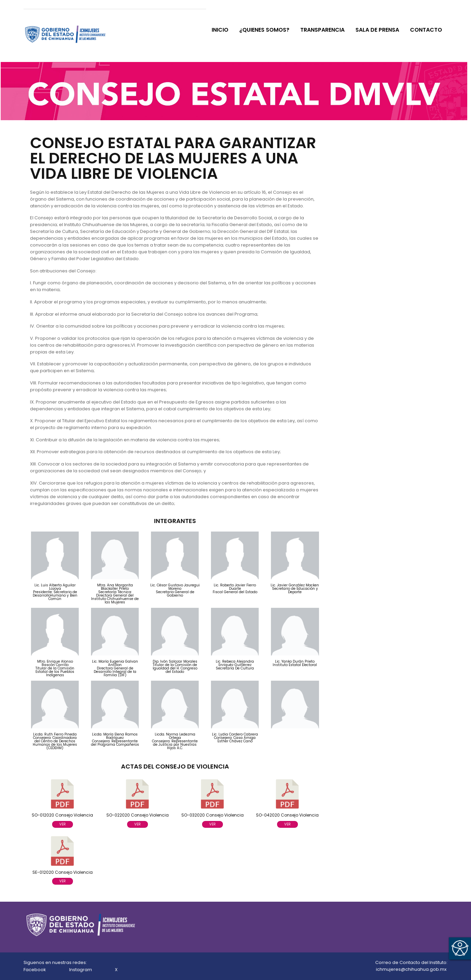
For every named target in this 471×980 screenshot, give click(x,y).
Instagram (81, 970)
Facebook (35, 970)
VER (63, 824)
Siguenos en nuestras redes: (55, 962)
